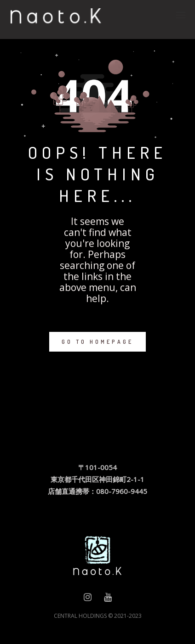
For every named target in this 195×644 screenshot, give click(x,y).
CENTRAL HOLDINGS (80, 616)
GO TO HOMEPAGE (97, 342)
